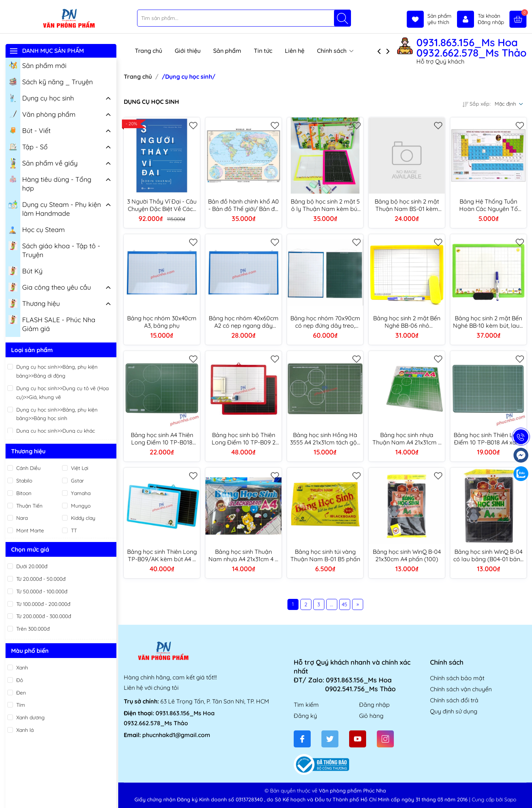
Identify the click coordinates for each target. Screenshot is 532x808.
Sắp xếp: (477, 104)
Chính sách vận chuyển (461, 689)
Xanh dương (30, 717)
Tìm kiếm (306, 705)
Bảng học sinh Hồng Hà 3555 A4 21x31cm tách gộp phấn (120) (325, 439)
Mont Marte (30, 531)
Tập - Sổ (28, 146)
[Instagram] (385, 739)
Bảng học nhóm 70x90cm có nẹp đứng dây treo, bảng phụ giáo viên (325, 322)
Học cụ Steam (37, 229)
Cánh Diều (28, 468)
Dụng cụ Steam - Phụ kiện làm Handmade (55, 208)
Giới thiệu (188, 51)
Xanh (22, 668)
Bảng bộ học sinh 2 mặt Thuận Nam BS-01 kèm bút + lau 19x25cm (407, 205)
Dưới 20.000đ (32, 566)
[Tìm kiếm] (342, 18)
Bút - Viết (30, 130)
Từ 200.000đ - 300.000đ (44, 616)
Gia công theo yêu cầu (50, 287)
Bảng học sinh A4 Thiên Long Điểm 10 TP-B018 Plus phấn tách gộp (162, 439)
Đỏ (20, 680)
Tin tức (263, 51)
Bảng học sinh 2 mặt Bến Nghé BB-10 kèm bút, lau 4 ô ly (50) (488, 322)
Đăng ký (305, 716)
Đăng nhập (374, 705)
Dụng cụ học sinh (41, 98)
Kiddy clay (83, 518)
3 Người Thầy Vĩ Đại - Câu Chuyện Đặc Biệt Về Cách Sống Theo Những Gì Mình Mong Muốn (162, 205)
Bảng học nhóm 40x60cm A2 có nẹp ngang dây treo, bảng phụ (244, 322)
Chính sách (335, 51)
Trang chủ (149, 51)
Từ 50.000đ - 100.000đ (42, 591)
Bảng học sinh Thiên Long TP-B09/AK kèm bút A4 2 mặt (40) (162, 555)
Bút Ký (25, 270)
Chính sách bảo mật (457, 678)
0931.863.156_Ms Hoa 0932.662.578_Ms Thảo (471, 48)
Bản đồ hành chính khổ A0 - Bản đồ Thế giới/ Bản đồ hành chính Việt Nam (243, 205)
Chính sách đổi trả (454, 700)
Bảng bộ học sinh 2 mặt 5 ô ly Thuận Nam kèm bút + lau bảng (325, 205)
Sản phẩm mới (37, 65)
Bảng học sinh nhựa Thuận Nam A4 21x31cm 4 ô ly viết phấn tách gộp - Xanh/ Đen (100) (407, 439)
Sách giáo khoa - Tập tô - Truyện (54, 250)
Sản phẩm (227, 51)
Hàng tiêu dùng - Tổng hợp (50, 183)
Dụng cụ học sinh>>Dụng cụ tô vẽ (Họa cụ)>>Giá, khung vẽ (62, 393)
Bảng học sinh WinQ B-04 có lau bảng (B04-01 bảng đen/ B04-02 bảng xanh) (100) (489, 555)
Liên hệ (295, 51)
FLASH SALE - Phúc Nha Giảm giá (52, 324)
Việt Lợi (80, 468)
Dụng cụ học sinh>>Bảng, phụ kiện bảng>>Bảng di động (57, 371)
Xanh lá (25, 730)
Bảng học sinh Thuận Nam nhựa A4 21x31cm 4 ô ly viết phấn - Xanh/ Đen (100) (243, 555)
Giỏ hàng (371, 716)
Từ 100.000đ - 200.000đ (43, 604)
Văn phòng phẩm (42, 114)
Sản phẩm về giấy (43, 163)
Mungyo (81, 506)
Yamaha (81, 493)
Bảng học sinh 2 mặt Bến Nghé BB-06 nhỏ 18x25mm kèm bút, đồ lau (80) (407, 322)
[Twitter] (330, 739)
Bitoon (24, 493)
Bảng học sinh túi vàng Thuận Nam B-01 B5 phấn (325, 555)
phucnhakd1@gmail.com (176, 735)
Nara (22, 518)
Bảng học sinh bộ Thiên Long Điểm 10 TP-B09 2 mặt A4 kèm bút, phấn (244, 439)
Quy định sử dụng (454, 711)
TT (74, 531)
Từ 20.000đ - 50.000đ (41, 579)
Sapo (510, 800)
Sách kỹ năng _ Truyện (51, 81)
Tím (21, 705)
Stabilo (24, 481)
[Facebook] (302, 739)
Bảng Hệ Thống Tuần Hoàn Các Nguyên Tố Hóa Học (489, 205)
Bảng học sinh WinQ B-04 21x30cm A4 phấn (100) (407, 555)
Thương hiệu (34, 303)
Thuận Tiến (29, 506)
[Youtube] (358, 739)
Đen (21, 693)
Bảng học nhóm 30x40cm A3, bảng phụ (162, 322)
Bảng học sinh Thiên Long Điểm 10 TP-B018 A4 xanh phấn (489, 439)
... (332, 604)
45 (345, 604)
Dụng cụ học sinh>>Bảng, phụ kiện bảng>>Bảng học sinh (57, 414)
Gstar (77, 481)
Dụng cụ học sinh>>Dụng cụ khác (56, 431)
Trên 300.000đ (33, 629)
